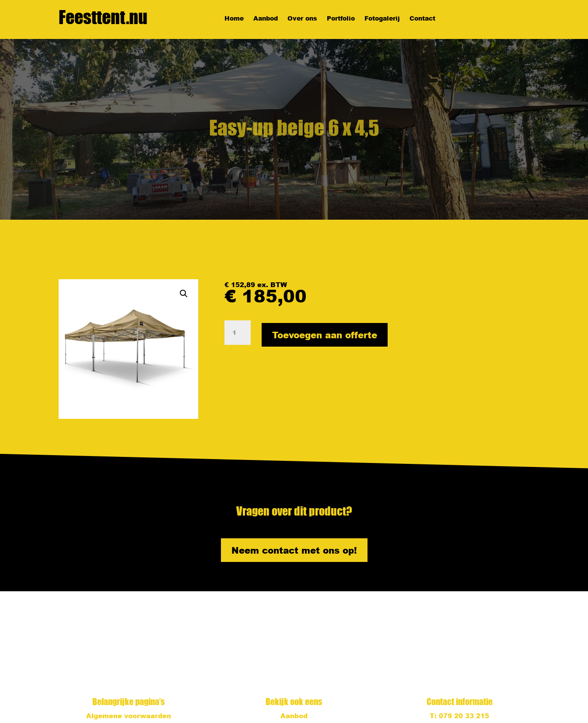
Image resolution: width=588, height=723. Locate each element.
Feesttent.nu (103, 17)
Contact (422, 19)
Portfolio (341, 19)
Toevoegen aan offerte (325, 335)
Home (234, 19)
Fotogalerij (382, 19)
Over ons (302, 19)
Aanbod (266, 19)
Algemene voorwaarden (129, 716)
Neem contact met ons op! (294, 550)
